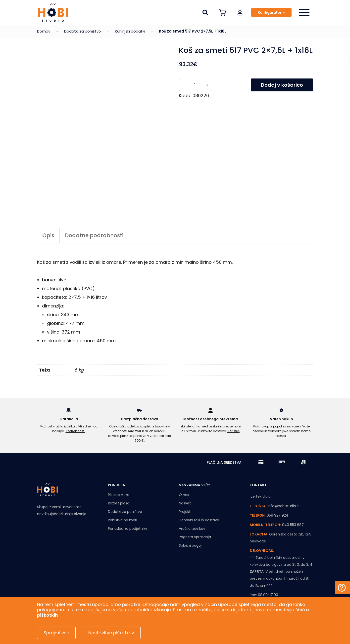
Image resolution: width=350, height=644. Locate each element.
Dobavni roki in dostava (199, 489)
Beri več (233, 400)
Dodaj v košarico (282, 85)
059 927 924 (277, 485)
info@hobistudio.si (283, 475)
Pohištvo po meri (123, 489)
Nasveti (185, 472)
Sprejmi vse (56, 633)
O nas (184, 464)
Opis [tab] (48, 205)
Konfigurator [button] (270, 12)
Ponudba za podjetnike (128, 498)
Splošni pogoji (191, 515)
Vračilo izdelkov (192, 498)
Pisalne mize (119, 464)
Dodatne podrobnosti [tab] (94, 205)
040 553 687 (293, 494)
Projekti (185, 481)
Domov (44, 31)
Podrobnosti (75, 400)
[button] (240, 12)
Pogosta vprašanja (195, 506)
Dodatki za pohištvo (83, 31)
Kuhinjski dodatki (130, 31)
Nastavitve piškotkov (111, 633)
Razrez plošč (119, 472)
